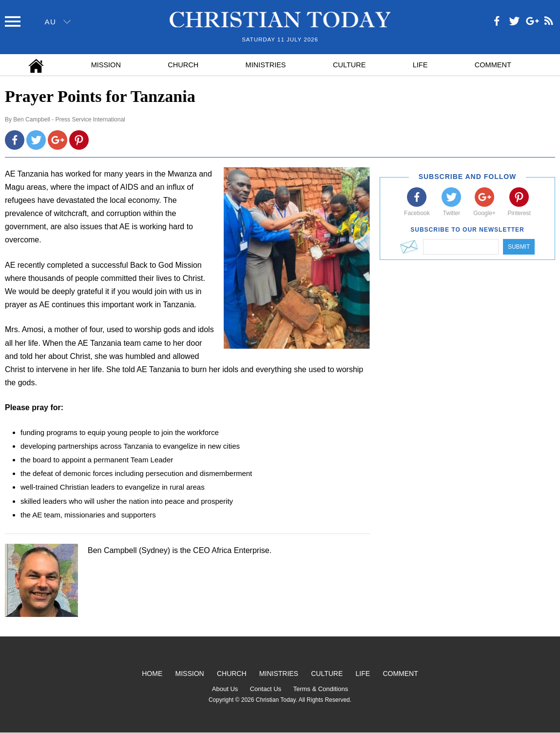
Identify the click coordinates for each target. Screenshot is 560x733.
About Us (225, 689)
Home (152, 674)
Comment (493, 65)
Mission (106, 65)
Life (420, 65)
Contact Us (266, 689)
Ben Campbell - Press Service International (69, 119)
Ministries (266, 65)
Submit (519, 247)
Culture (349, 65)
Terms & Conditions (320, 689)
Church (183, 65)
